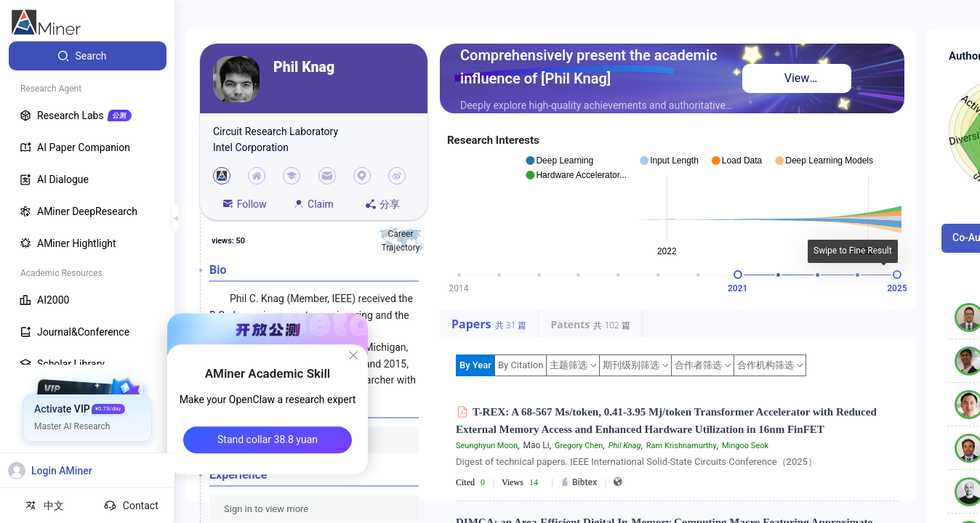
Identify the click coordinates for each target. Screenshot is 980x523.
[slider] (738, 275)
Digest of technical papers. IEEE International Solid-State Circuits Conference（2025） (636, 462)
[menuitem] (88, 56)
